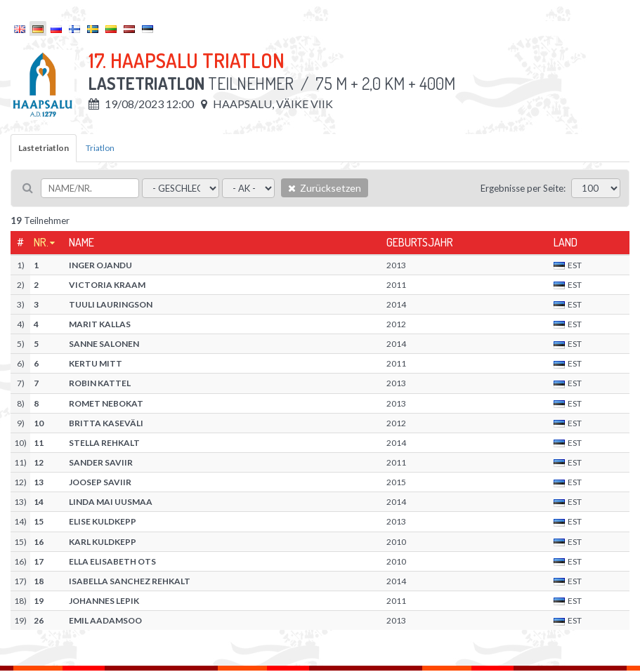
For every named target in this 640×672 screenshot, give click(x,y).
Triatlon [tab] (100, 148)
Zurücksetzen (325, 188)
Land (566, 242)
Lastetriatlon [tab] (44, 148)
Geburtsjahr (420, 242)
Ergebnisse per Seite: (523, 188)
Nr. (41, 242)
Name (81, 242)
